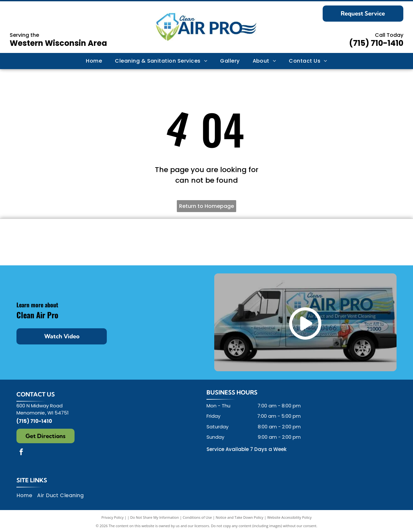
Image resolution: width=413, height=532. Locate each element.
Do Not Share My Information (155, 517)
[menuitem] (94, 61)
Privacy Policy (112, 517)
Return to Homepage (206, 206)
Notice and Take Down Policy (240, 517)
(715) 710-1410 (376, 43)
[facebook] (21, 453)
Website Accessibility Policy (289, 517)
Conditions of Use (197, 517)
